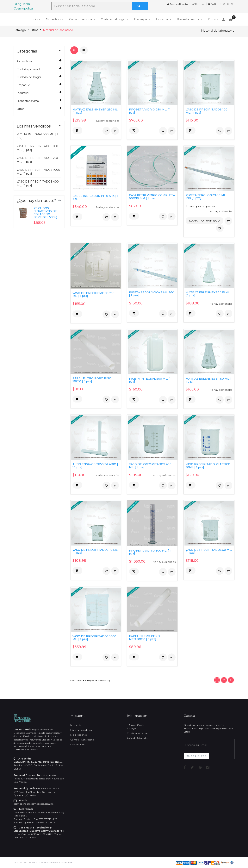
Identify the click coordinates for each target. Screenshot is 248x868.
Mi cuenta (76, 725)
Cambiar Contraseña (82, 740)
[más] (58, 200)
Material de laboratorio (58, 30)
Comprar (199, 4)
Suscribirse (196, 756)
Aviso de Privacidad (138, 738)
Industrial (162, 19)
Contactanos (77, 744)
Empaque (141, 19)
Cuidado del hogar (113, 19)
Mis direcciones (78, 735)
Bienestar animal (188, 19)
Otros (212, 19)
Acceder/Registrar (178, 4)
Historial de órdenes (81, 730)
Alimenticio (53, 19)
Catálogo (20, 30)
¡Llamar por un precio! (201, 206)
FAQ (212, 4)
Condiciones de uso (137, 733)
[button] (77, 130)
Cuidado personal (81, 19)
